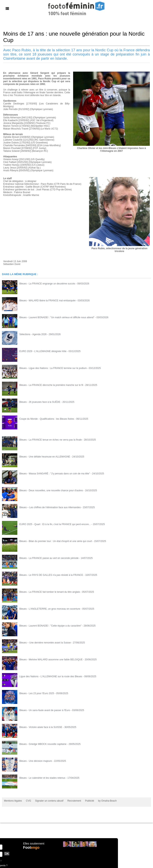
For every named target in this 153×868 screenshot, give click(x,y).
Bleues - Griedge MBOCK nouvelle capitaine (43, 744)
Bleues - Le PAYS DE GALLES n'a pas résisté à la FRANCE (51, 575)
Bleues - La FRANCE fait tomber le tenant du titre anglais (50, 592)
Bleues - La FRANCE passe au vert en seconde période (49, 558)
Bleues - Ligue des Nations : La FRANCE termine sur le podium (53, 368)
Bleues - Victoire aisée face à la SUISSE (41, 727)
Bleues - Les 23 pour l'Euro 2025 (37, 693)
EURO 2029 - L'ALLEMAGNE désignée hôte (43, 351)
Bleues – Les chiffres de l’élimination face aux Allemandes (50, 507)
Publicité (90, 801)
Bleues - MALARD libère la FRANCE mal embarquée (47, 301)
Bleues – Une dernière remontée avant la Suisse (45, 643)
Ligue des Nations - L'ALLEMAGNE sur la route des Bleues (51, 676)
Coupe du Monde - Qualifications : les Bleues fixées (47, 419)
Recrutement (74, 801)
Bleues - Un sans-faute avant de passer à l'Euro (45, 710)
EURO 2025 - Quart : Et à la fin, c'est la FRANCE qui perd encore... (55, 524)
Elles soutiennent (34, 844)
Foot (31, 848)
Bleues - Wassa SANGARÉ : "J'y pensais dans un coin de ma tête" (55, 474)
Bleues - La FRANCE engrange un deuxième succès (47, 284)
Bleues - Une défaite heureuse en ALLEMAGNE (45, 457)
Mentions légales (13, 801)
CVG (28, 801)
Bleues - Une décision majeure (36, 761)
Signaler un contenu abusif (49, 801)
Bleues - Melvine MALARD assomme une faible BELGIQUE (51, 660)
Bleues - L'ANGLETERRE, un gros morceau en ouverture (50, 609)
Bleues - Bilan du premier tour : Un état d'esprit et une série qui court (56, 541)
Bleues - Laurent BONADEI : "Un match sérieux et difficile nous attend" (57, 317)
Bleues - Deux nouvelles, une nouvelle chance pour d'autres (51, 490)
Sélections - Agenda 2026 (33, 334)
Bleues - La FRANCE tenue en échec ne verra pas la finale (51, 440)
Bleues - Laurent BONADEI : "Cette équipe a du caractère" (50, 626)
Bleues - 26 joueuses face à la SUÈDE (40, 402)
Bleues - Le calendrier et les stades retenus (42, 778)
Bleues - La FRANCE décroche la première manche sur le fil (51, 385)
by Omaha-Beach (107, 801)
